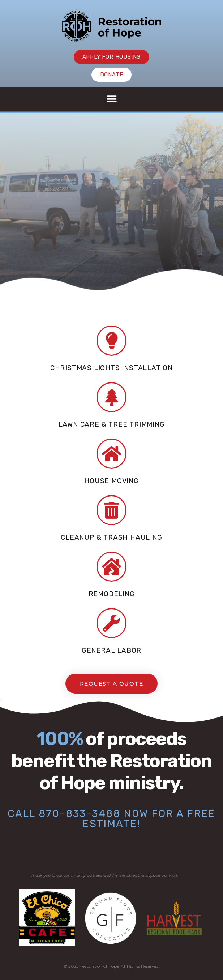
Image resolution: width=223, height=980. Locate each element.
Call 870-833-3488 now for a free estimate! (111, 819)
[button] (111, 99)
